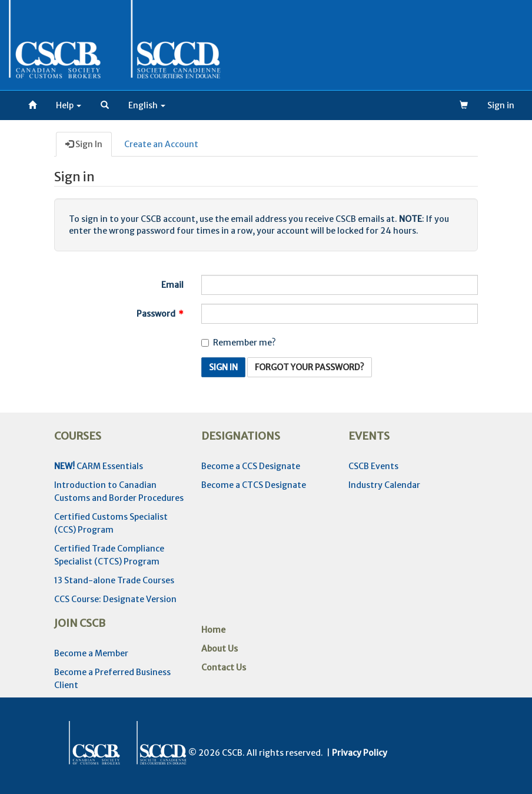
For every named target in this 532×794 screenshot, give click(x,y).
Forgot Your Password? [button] (310, 367)
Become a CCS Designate (251, 466)
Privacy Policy (360, 753)
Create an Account (161, 144)
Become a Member (91, 653)
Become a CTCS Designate (254, 485)
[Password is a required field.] (340, 314)
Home (213, 630)
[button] (105, 105)
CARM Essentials (99, 466)
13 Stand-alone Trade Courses (114, 580)
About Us (220, 649)
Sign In (84, 144)
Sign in (501, 105)
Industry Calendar (384, 485)
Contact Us (224, 667)
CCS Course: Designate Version (115, 599)
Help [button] (69, 105)
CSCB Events (373, 466)
